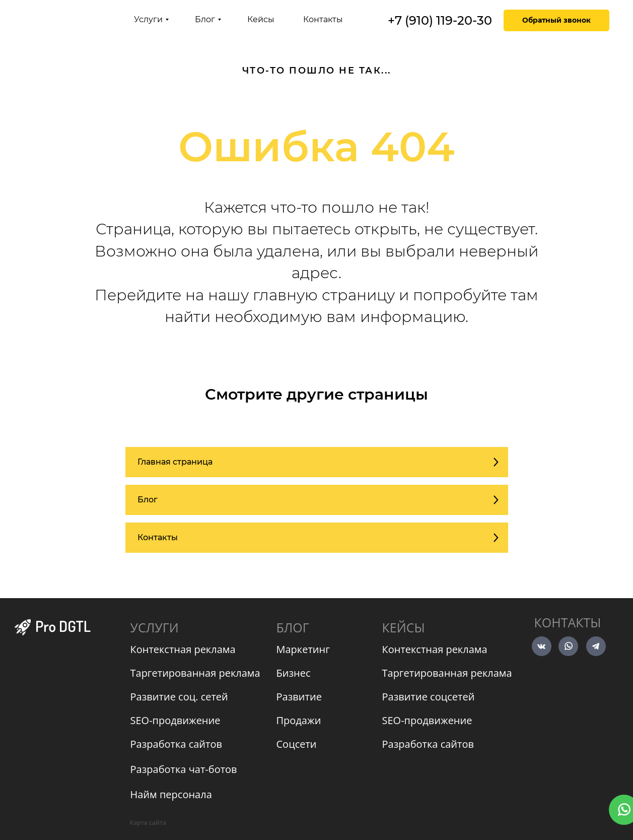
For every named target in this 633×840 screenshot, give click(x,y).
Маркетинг (303, 649)
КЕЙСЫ (404, 627)
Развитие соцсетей (429, 697)
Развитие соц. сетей (179, 697)
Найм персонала (171, 794)
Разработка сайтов (176, 744)
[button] (556, 20)
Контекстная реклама (183, 649)
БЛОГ (293, 627)
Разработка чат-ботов (184, 769)
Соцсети (297, 744)
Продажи (299, 720)
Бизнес (294, 673)
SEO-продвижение (175, 720)
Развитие (299, 697)
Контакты (568, 622)
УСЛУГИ (155, 627)
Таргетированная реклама (195, 673)
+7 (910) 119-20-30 (440, 20)
